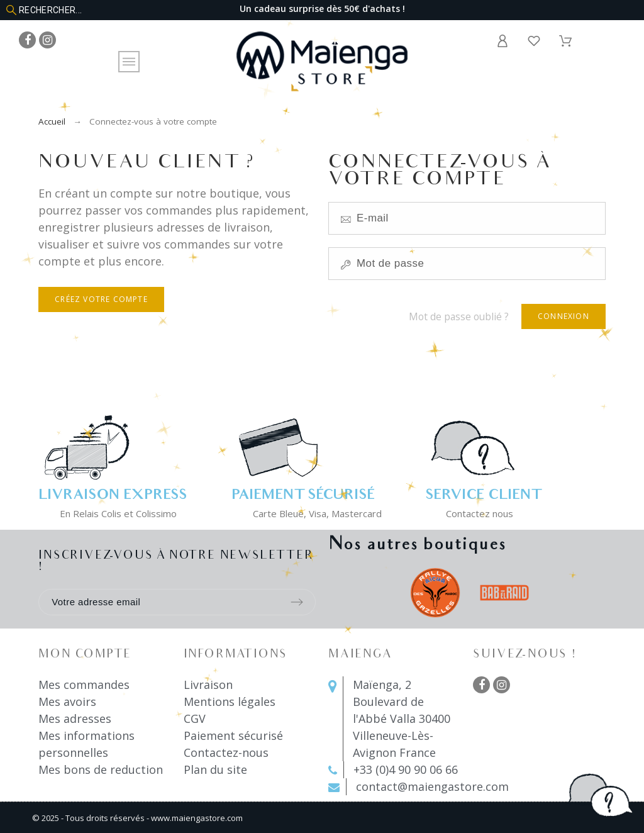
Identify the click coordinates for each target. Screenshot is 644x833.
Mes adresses (75, 718)
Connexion (563, 316)
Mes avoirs (67, 702)
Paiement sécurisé (233, 735)
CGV (195, 718)
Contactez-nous (226, 752)
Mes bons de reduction (101, 769)
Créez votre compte (101, 299)
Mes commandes (84, 685)
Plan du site (215, 769)
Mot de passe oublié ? (459, 316)
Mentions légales (230, 702)
